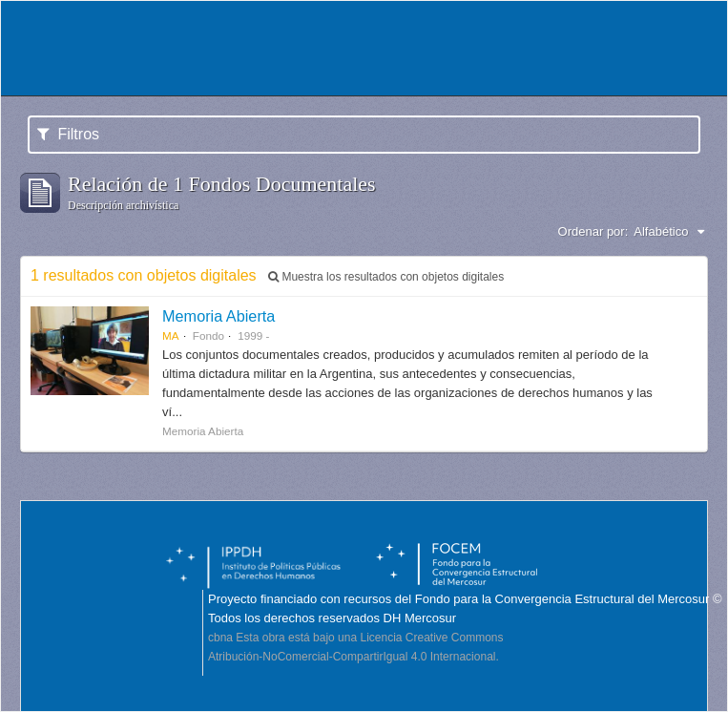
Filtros (68, 134)
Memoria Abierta (218, 316)
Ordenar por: (593, 231)
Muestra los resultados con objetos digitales (386, 277)
